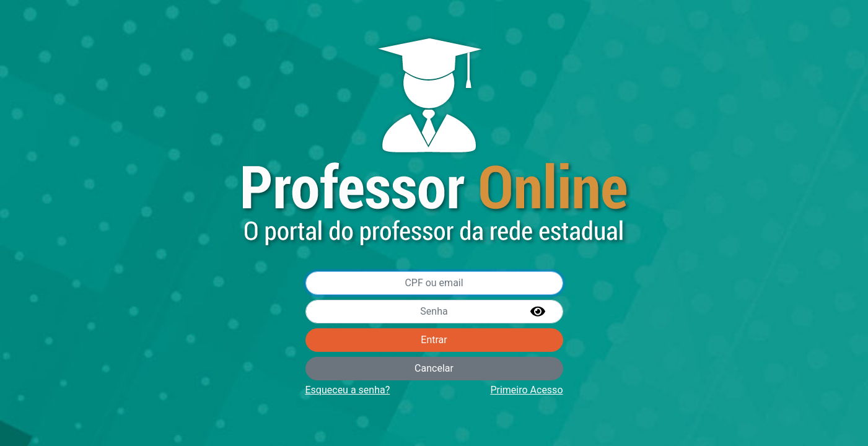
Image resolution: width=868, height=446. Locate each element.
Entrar (434, 340)
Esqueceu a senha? (348, 390)
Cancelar (434, 368)
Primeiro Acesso (526, 390)
